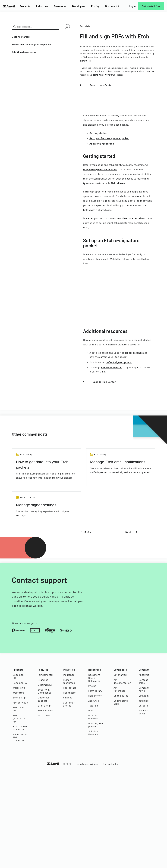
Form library (95, 691)
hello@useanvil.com (87, 764)
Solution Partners (93, 733)
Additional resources (24, 52)
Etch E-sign (45, 705)
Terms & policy (143, 712)
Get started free (151, 6)
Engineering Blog (121, 702)
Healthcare (69, 693)
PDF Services (45, 710)
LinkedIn (144, 696)
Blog (91, 710)
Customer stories (69, 704)
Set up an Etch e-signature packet (32, 44)
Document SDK (19, 676)
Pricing (95, 6)
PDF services (20, 702)
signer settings (134, 353)
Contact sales (143, 681)
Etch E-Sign (20, 697)
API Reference (120, 689)
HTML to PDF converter (20, 728)
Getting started (21, 37)
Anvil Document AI (112, 367)
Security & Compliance (45, 691)
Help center (95, 696)
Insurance (69, 675)
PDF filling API (19, 709)
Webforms (19, 693)
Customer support (44, 699)
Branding (43, 680)
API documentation (121, 681)
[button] (36, 37)
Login (132, 6)
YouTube (144, 701)
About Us (144, 675)
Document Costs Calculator (94, 678)
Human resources (69, 681)
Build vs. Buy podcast (96, 725)
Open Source (121, 696)
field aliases (118, 183)
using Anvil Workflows (104, 75)
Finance (68, 697)
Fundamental (46, 675)
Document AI (113, 6)
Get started (120, 675)
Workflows (19, 688)
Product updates (93, 717)
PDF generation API (19, 718)
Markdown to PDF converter (20, 737)
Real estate (70, 688)
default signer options (119, 362)
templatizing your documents (100, 169)
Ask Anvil (94, 701)
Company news (144, 689)
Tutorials (93, 705)
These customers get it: (24, 623)
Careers (143, 705)
